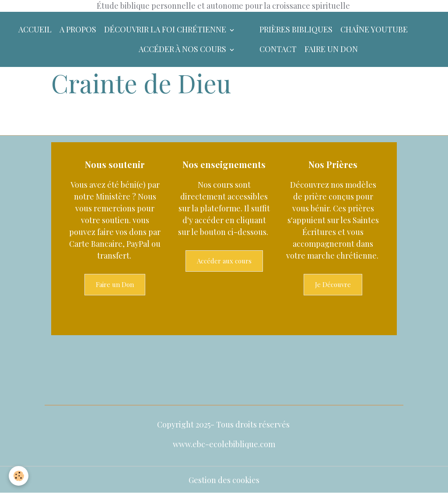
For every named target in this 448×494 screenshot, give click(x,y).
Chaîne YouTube (374, 29)
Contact (278, 49)
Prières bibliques (296, 29)
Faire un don (331, 49)
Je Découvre (333, 284)
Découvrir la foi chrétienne (166, 29)
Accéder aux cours (224, 261)
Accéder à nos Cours (183, 49)
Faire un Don (115, 284)
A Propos (78, 29)
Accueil (35, 29)
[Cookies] (19, 476)
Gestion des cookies (224, 480)
